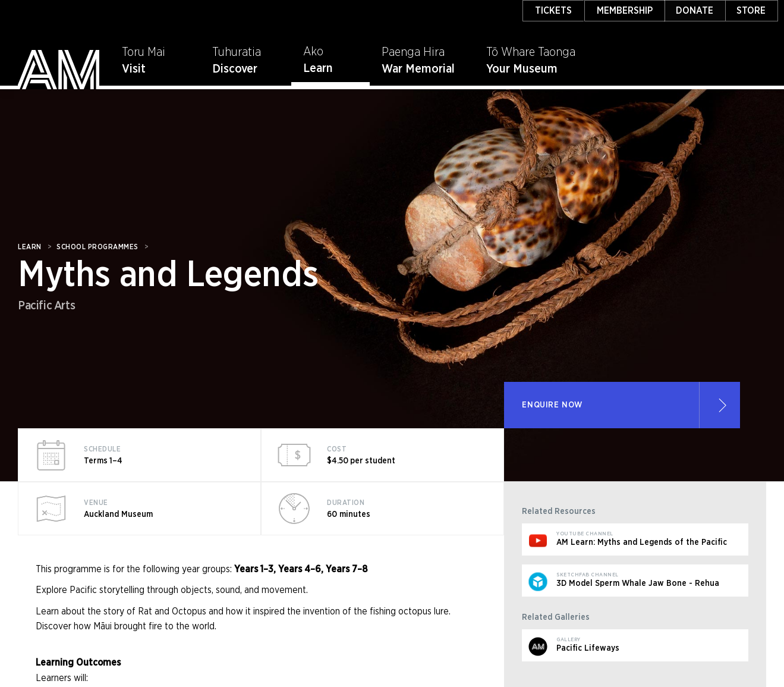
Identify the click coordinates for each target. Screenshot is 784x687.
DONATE (695, 11)
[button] (331, 57)
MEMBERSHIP (625, 11)
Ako (313, 52)
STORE (751, 11)
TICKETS (553, 11)
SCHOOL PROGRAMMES (97, 247)
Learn (318, 68)
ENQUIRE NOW (552, 405)
